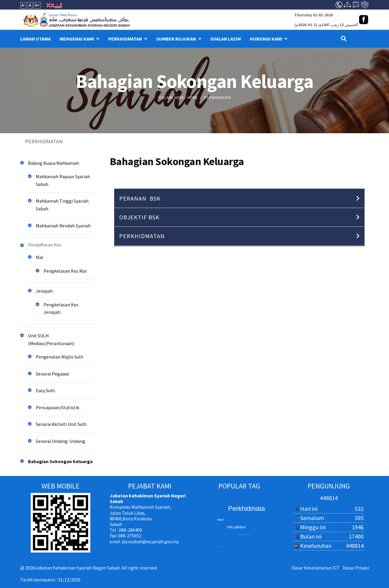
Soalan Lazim (226, 39)
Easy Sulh (45, 390)
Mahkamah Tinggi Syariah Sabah (62, 205)
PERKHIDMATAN (125, 39)
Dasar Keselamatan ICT (316, 568)
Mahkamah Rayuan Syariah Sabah (63, 180)
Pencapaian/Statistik (58, 407)
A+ (37, 5)
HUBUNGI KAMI (266, 39)
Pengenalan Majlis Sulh (59, 357)
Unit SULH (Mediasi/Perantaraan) (51, 339)
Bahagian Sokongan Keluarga (60, 461)
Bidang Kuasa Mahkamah (54, 163)
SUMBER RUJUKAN (176, 39)
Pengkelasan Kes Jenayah (61, 308)
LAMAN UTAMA (35, 39)
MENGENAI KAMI (77, 39)
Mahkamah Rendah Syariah (63, 226)
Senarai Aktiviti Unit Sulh (61, 424)
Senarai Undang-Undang (61, 441)
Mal (39, 257)
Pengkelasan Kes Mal (65, 271)
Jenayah (44, 291)
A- (23, 5)
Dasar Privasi (356, 568)
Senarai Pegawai (52, 374)
